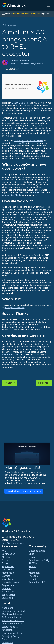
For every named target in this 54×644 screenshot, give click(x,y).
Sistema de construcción (9, 593)
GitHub (6, 560)
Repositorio (8, 566)
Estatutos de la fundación (10, 628)
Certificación (8, 554)
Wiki (4, 551)
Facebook (34, 576)
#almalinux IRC (37, 582)
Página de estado (11, 585)
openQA (21, 143)
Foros (32, 557)
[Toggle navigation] (48, 5)
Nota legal (7, 608)
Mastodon (34, 573)
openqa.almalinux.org (15, 308)
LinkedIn (33, 579)
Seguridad (7, 598)
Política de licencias (12, 617)
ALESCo (6, 557)
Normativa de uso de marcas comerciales (13, 622)
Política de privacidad (13, 611)
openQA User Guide (12, 195)
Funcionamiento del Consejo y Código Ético (12, 636)
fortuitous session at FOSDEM (28, 141)
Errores (6, 563)
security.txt (8, 579)
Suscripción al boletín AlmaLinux (24, 491)
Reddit (32, 566)
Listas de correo (10, 582)
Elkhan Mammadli (20, 103)
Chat (31, 554)
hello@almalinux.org (13, 543)
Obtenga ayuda (37, 551)
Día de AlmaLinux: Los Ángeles (27, 14)
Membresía (8, 573)
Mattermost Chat (10, 354)
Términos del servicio (13, 614)
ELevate (6, 576)
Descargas (7, 570)
